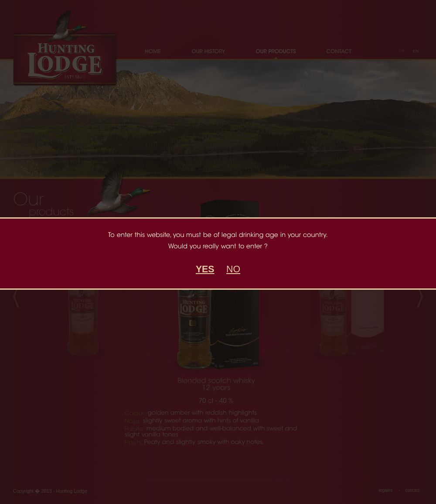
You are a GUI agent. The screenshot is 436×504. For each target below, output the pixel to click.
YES (205, 269)
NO (233, 269)
